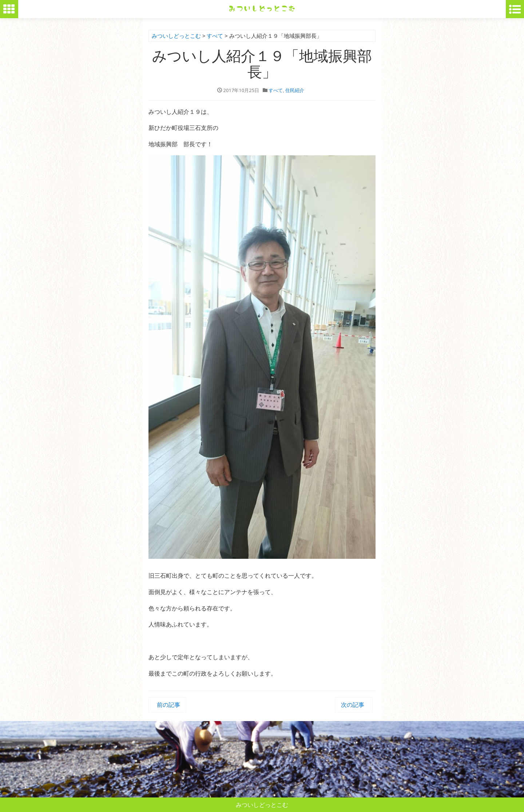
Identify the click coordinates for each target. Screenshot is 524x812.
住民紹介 (295, 90)
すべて (276, 90)
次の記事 (354, 705)
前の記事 (167, 705)
